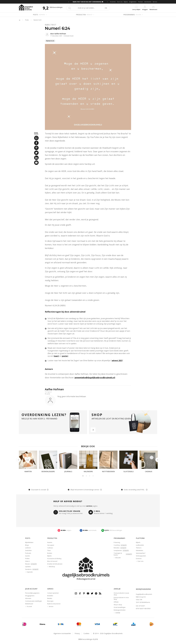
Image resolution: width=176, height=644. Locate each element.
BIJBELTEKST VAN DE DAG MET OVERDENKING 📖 (88, 2)
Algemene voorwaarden (62, 633)
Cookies (86, 633)
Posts (27, 20)
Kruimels (113, 2)
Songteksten (133, 2)
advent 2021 (117, 361)
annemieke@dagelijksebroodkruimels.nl (95, 378)
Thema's (140, 2)
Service (155, 2)
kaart (56, 356)
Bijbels (126, 2)
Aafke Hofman (60, 34)
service (89, 506)
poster (65, 356)
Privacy (77, 633)
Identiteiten (148, 2)
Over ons (120, 2)
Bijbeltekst (51, 25)
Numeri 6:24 (37, 20)
